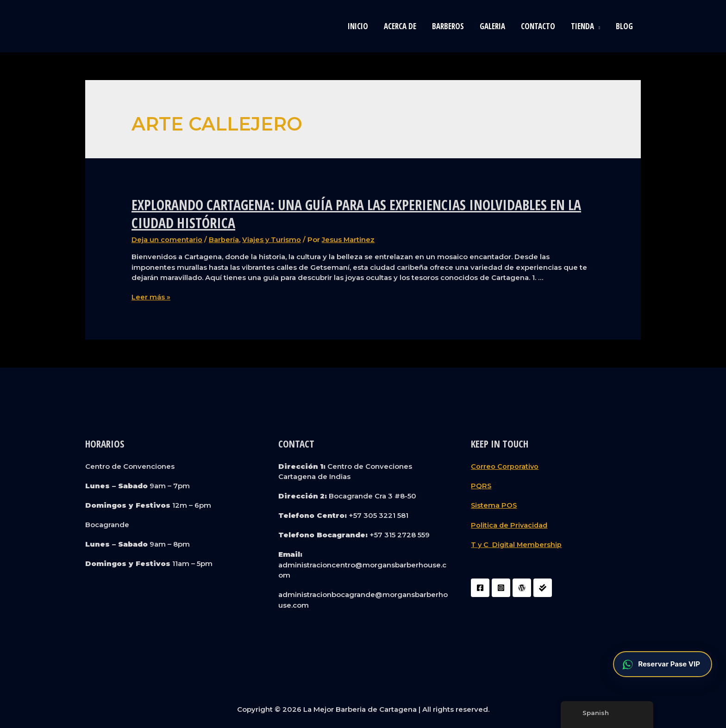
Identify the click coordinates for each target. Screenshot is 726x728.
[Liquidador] (543, 587)
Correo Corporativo (505, 466)
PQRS (481, 485)
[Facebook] (480, 587)
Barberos (448, 26)
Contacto (538, 26)
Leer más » (151, 297)
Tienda (582, 26)
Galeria (492, 26)
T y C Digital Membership (517, 544)
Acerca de (400, 26)
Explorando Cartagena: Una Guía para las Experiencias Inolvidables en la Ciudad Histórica (356, 214)
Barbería (224, 240)
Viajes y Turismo (272, 240)
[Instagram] (501, 587)
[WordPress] (522, 587)
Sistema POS (494, 505)
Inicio (358, 26)
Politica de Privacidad (510, 524)
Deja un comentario (167, 240)
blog (624, 26)
